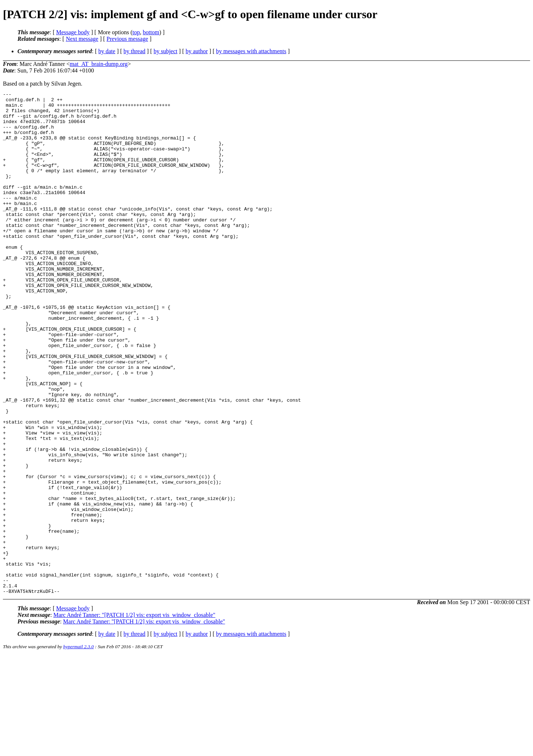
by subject (165, 51)
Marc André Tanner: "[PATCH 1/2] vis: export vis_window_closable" (134, 715)
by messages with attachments (251, 51)
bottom (151, 32)
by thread (135, 51)
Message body (73, 32)
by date (107, 51)
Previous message (127, 39)
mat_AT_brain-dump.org (99, 64)
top (136, 32)
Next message (82, 39)
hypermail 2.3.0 (79, 747)
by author (197, 51)
